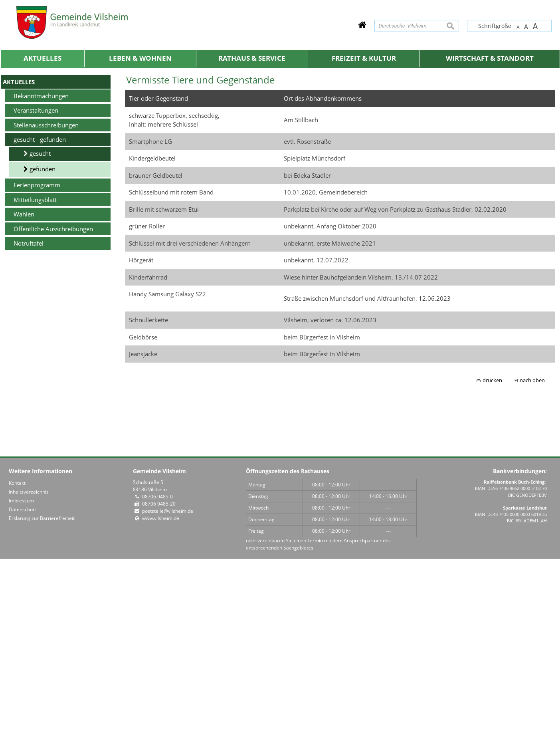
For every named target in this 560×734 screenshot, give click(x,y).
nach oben (532, 555)
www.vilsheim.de (161, 693)
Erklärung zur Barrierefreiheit (42, 693)
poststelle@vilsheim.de (168, 686)
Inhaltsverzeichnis (29, 667)
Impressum (21, 676)
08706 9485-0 (157, 672)
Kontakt (17, 658)
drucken (492, 555)
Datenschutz (23, 685)
